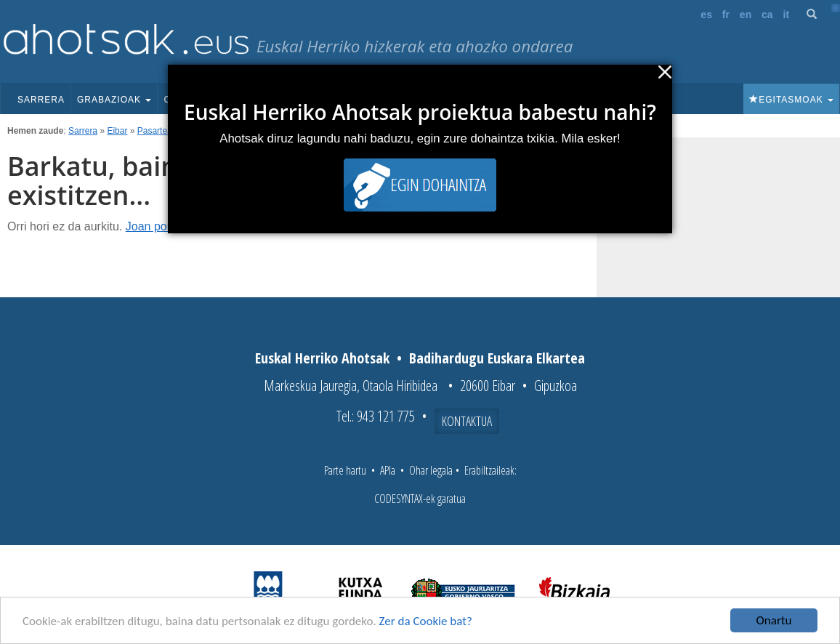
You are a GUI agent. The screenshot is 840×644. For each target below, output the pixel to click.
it (787, 15)
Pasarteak (157, 131)
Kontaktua (467, 421)
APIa (388, 470)
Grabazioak (114, 100)
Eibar (117, 131)
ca (767, 15)
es (706, 15)
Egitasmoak (791, 100)
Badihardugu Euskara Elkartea (497, 358)
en (746, 15)
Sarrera (41, 100)
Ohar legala (431, 470)
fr (726, 15)
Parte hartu (345, 470)
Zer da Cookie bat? (426, 621)
